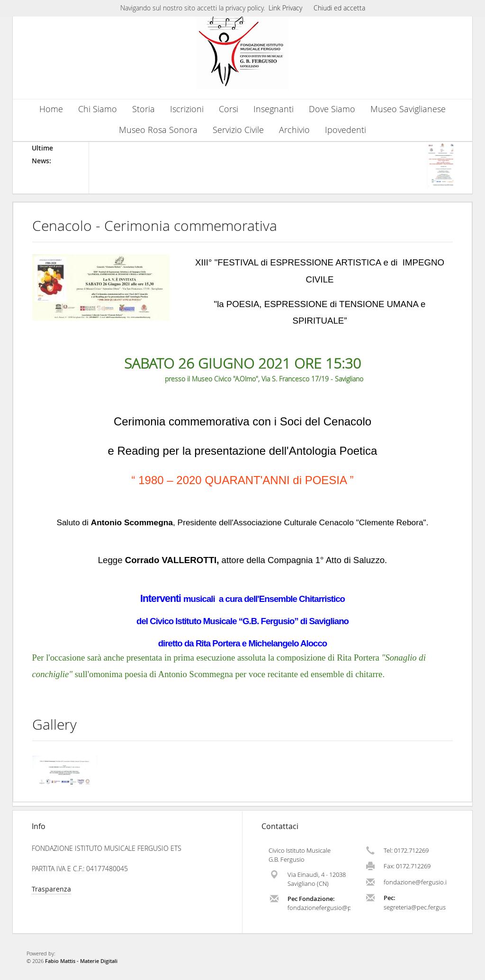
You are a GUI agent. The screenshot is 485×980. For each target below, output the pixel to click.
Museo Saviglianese (408, 109)
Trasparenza (51, 889)
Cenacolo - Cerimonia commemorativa (155, 226)
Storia (144, 109)
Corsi (229, 109)
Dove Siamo (332, 109)
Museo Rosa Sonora (158, 130)
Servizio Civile (238, 130)
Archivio (294, 130)
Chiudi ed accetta (339, 8)
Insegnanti (274, 109)
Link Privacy (285, 8)
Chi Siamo (98, 109)
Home (51, 109)
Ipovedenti (346, 130)
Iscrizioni (187, 109)
